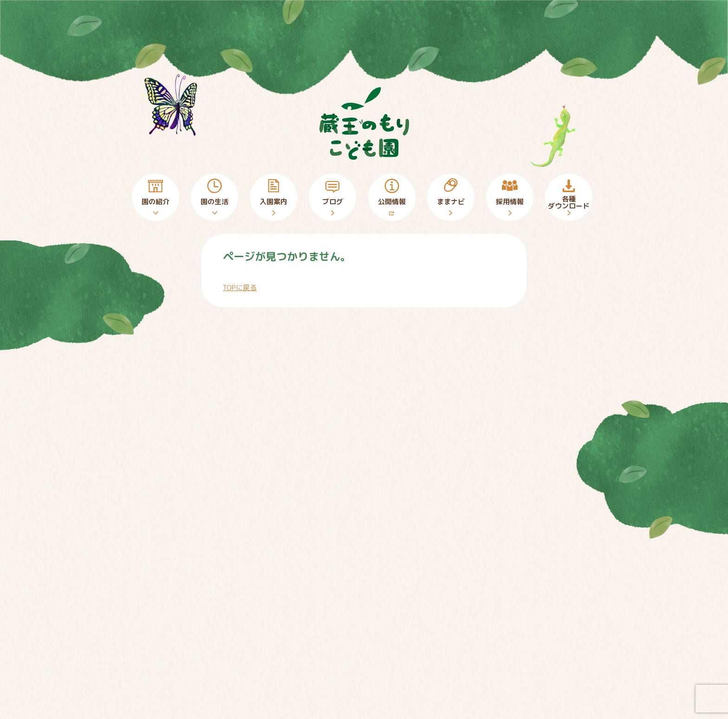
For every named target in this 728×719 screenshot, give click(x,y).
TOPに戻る (240, 288)
